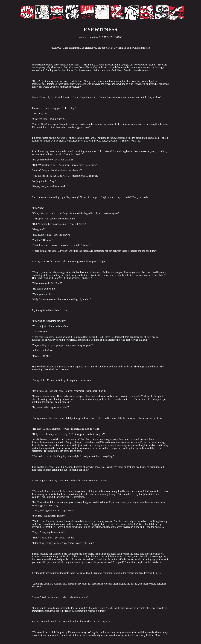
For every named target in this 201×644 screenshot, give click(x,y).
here (87, 37)
